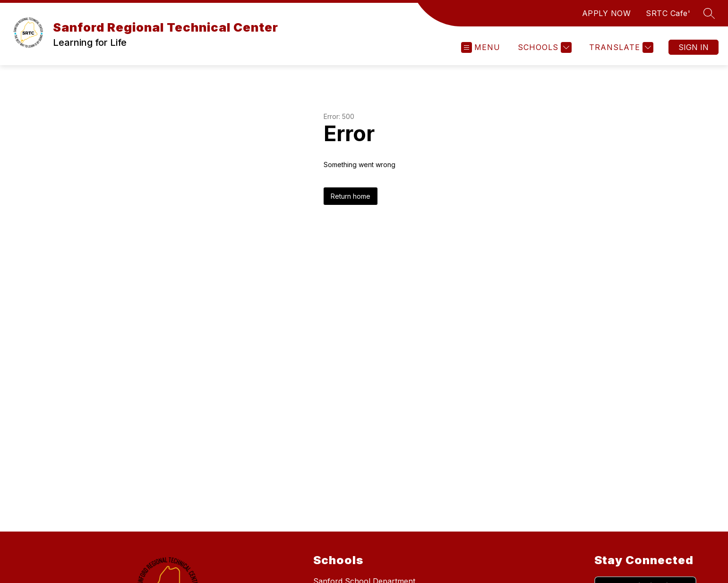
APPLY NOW (607, 13)
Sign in (694, 47)
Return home (351, 196)
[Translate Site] (620, 47)
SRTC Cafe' (668, 13)
